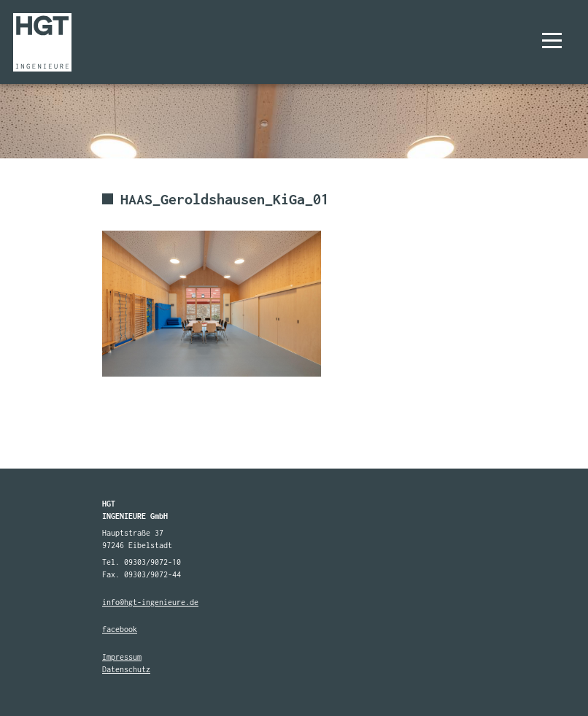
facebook (120, 629)
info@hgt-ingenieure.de (150, 602)
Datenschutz (126, 669)
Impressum (122, 657)
